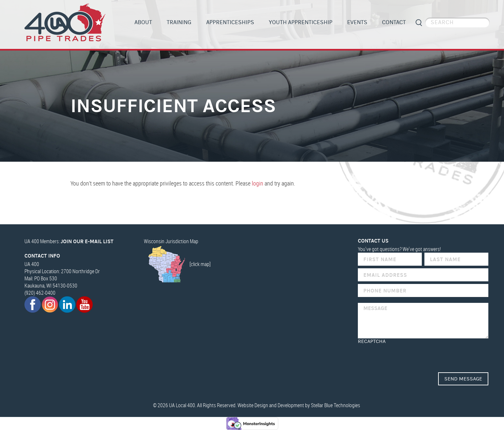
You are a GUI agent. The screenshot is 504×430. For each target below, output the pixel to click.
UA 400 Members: (69, 241)
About (143, 22)
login (258, 183)
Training (179, 22)
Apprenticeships (230, 22)
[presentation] (407, 357)
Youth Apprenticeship (301, 22)
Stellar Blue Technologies (336, 405)
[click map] (177, 264)
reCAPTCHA (372, 341)
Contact (394, 22)
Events (357, 22)
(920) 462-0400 (40, 293)
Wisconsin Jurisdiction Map (171, 241)
